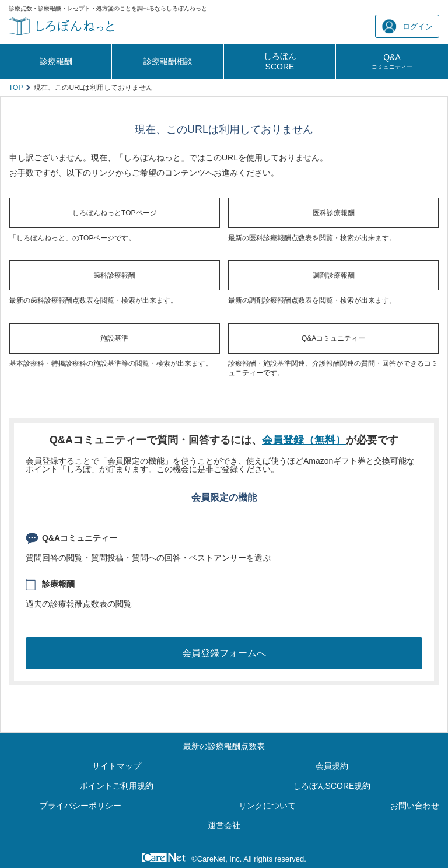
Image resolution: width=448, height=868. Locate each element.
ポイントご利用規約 (117, 786)
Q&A (392, 61)
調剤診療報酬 (334, 275)
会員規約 (332, 766)
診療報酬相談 (168, 61)
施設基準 (114, 338)
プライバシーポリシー (80, 806)
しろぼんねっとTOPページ (114, 213)
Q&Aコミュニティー (333, 338)
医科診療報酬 (334, 213)
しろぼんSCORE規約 (332, 786)
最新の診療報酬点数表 (224, 746)
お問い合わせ (415, 806)
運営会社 (224, 825)
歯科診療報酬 (114, 275)
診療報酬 (56, 61)
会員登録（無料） (304, 440)
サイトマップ (117, 766)
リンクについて (267, 806)
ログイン (407, 27)
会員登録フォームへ (224, 653)
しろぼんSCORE (280, 61)
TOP (16, 87)
